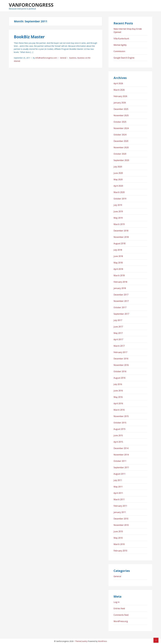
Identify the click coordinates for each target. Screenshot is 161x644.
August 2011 (119, 474)
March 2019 (119, 224)
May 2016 (118, 397)
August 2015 (119, 429)
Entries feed (119, 608)
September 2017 (121, 314)
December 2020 (121, 141)
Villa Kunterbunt (121, 39)
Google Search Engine (124, 58)
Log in (117, 602)
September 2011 (121, 467)
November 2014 (121, 455)
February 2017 (120, 352)
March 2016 (119, 410)
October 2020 (120, 154)
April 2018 (118, 269)
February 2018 (120, 282)
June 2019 (118, 211)
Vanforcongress (31, 5)
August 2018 (119, 243)
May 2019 (118, 218)
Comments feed (121, 615)
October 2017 (120, 307)
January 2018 (120, 288)
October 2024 (120, 135)
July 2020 (118, 167)
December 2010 (121, 519)
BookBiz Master (29, 37)
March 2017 (119, 346)
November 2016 (121, 365)
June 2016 (118, 391)
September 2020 (121, 160)
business (73, 58)
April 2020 (118, 186)
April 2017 (118, 339)
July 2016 (118, 384)
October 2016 (120, 371)
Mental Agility (120, 45)
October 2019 (120, 199)
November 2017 (121, 301)
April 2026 (118, 83)
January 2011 (120, 512)
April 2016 (118, 403)
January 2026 (120, 103)
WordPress (102, 641)
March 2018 (119, 275)
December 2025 (121, 109)
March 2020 (119, 192)
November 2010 (121, 525)
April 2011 (118, 493)
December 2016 (121, 359)
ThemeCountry (81, 641)
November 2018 (121, 237)
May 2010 (118, 538)
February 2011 (120, 506)
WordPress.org (121, 621)
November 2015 (121, 416)
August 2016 (119, 378)
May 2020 (118, 179)
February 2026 (120, 96)
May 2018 (118, 263)
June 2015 (118, 435)
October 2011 (120, 461)
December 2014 (121, 448)
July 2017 (118, 320)
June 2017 (118, 327)
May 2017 (118, 333)
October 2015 (120, 423)
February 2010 (120, 551)
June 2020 (118, 173)
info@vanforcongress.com (46, 58)
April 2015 (118, 442)
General (63, 58)
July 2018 (118, 250)
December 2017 (121, 295)
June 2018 (118, 256)
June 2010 (118, 531)
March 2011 (119, 499)
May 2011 (118, 487)
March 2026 (119, 90)
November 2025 (121, 115)
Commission (119, 51)
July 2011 (118, 480)
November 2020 (121, 147)
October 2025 (120, 122)
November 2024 (121, 128)
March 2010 (119, 544)
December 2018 (121, 231)
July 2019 (118, 205)
